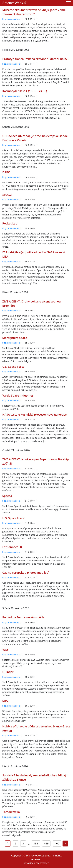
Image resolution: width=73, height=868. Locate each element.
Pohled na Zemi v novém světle (23, 617)
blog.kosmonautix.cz (11, 19)
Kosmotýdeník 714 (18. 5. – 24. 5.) (25, 91)
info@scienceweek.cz (36, 863)
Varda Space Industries (18, 395)
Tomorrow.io (11, 812)
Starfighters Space (15, 338)
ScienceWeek (15, 3)
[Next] (65, 844)
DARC (6, 172)
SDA (5, 701)
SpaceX (7, 195)
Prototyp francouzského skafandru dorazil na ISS (35, 59)
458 (36, 844)
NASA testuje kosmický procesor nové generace (34, 414)
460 (57, 844)
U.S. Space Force (13, 367)
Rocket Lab (10, 223)
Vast (5, 650)
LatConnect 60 (12, 547)
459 (46, 844)
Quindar (8, 672)
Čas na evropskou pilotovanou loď (25, 573)
